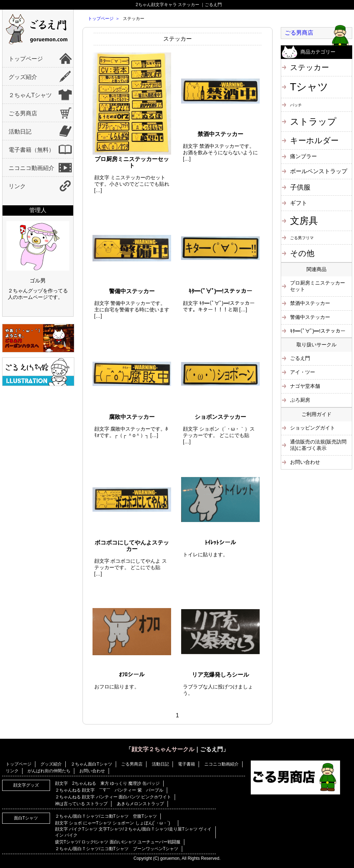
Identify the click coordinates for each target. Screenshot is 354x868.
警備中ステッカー (310, 317)
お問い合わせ (305, 462)
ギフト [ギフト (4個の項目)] (299, 203)
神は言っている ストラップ (81, 804)
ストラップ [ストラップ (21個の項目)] (313, 121)
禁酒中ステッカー (310, 303)
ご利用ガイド (316, 414)
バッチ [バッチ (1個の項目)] (296, 105)
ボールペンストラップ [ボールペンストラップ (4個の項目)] (319, 171)
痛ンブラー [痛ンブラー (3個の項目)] (303, 156)
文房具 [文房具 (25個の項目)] (304, 221)
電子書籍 (186, 764)
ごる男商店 (23, 113)
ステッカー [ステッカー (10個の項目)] (310, 67)
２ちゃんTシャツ (30, 95)
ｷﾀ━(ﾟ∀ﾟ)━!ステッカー (318, 331)
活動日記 (20, 132)
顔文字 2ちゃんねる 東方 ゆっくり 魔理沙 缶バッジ (107, 783)
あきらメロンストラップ (140, 804)
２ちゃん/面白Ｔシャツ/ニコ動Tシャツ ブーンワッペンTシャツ (117, 849)
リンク (17, 186)
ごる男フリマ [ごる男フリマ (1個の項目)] (302, 238)
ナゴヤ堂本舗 (305, 386)
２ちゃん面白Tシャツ (91, 764)
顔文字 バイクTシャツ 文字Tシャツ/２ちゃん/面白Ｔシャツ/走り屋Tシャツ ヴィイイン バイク (133, 832)
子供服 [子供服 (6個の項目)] (300, 187)
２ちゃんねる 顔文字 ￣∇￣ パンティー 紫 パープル (109, 790)
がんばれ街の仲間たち (49, 771)
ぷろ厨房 (300, 400)
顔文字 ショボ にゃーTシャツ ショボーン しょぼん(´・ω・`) (115, 823)
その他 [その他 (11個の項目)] (302, 253)
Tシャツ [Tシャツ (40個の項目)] (309, 87)
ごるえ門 (300, 358)
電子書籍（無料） (31, 150)
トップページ (26, 59)
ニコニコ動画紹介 (31, 168)
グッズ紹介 (23, 77)
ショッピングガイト (313, 428)
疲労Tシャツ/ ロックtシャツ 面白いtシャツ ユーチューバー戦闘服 (118, 842)
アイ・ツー (303, 372)
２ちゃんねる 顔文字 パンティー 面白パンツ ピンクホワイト (113, 797)
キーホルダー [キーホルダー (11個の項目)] (314, 141)
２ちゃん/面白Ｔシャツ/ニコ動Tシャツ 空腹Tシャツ (106, 816)
